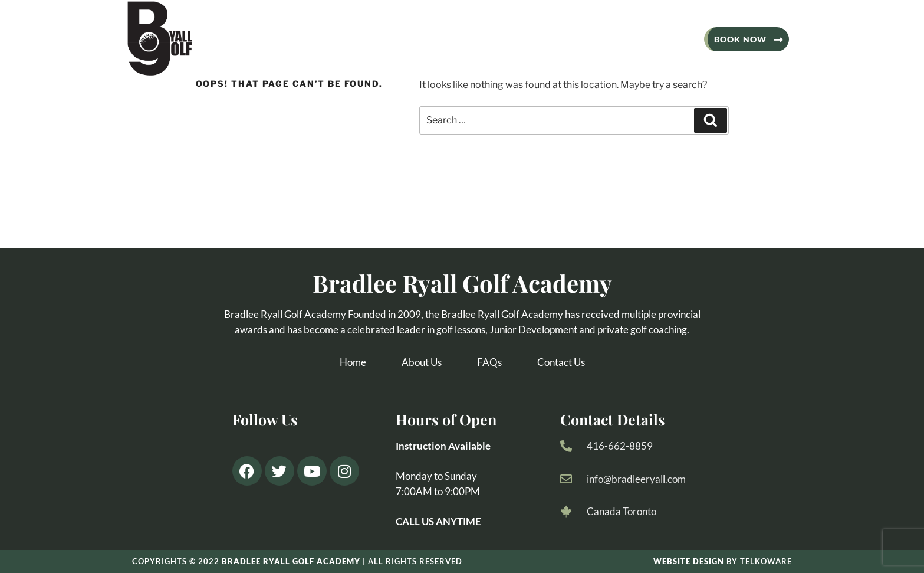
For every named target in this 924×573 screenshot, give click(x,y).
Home (353, 362)
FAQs (489, 362)
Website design (689, 561)
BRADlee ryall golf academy (291, 561)
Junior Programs (495, 39)
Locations (586, 39)
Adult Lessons (394, 39)
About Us (313, 39)
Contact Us (661, 39)
